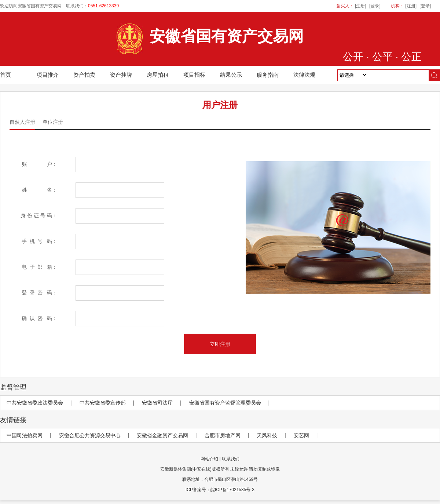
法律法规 (304, 75)
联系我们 (231, 459)
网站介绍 (209, 459)
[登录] (375, 6)
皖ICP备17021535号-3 (232, 490)
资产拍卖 (84, 75)
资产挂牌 (121, 75)
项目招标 (194, 75)
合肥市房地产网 (223, 435)
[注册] (361, 6)
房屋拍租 (158, 75)
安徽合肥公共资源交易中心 (90, 435)
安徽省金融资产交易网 (162, 435)
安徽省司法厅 (157, 403)
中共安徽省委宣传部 (103, 403)
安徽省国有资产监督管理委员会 (225, 403)
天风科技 (267, 435)
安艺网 (301, 435)
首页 (5, 75)
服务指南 (268, 75)
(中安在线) (201, 469)
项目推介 (48, 75)
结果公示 (231, 75)
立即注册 (220, 344)
